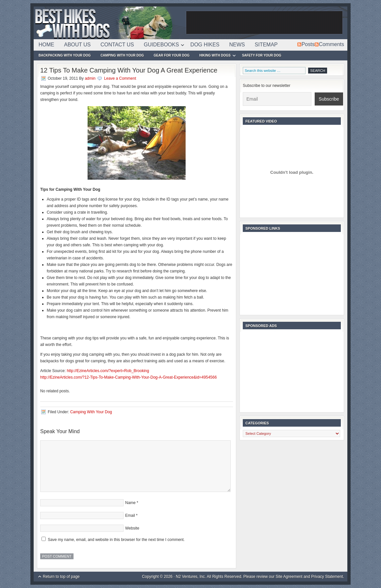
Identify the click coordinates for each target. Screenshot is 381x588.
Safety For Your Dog (262, 55)
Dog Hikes (205, 45)
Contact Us (117, 45)
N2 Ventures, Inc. (191, 577)
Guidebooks (161, 46)
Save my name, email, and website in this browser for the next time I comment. (116, 540)
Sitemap (266, 45)
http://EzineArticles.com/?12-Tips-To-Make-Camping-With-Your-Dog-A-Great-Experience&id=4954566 (128, 377)
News (237, 45)
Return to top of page (61, 577)
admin (90, 78)
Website (132, 528)
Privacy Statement (327, 577)
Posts (308, 44)
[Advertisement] (264, 23)
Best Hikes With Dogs (109, 23)
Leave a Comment (120, 78)
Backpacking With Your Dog (65, 55)
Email (130, 515)
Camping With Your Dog (122, 55)
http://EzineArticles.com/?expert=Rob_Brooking (108, 371)
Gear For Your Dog (172, 55)
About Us (77, 45)
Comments (331, 44)
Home (46, 45)
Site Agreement (289, 577)
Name (130, 503)
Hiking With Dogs (215, 56)
